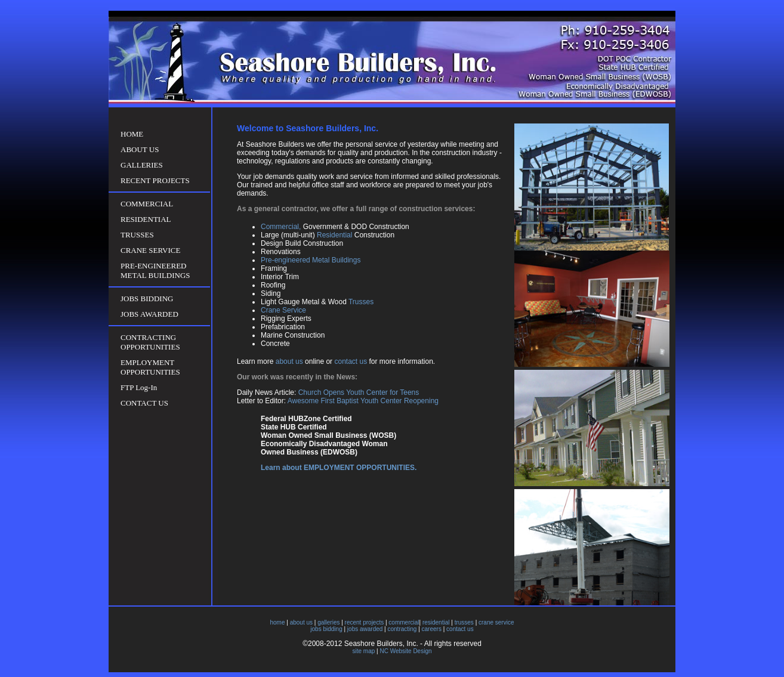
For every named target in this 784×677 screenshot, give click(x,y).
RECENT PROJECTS (155, 180)
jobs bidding (326, 629)
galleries (328, 622)
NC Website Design (405, 651)
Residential (334, 235)
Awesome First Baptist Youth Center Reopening (362, 401)
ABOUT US (140, 149)
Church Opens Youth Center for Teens (359, 392)
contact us (351, 361)
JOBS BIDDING (147, 299)
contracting (402, 629)
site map (363, 651)
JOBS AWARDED (149, 314)
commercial (404, 622)
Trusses (361, 302)
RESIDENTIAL (146, 219)
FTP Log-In (139, 387)
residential (436, 622)
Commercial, (281, 227)
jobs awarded (365, 629)
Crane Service (283, 310)
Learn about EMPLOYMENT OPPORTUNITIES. (339, 468)
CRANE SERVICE (150, 250)
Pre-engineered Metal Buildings (311, 260)
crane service (496, 622)
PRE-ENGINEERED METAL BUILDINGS (155, 271)
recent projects (365, 622)
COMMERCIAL (147, 204)
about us (289, 361)
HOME (132, 134)
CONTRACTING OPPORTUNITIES (150, 342)
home (278, 622)
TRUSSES (137, 235)
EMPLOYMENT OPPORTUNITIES (150, 367)
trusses (464, 622)
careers (432, 629)
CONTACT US (144, 403)
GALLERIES (142, 165)
